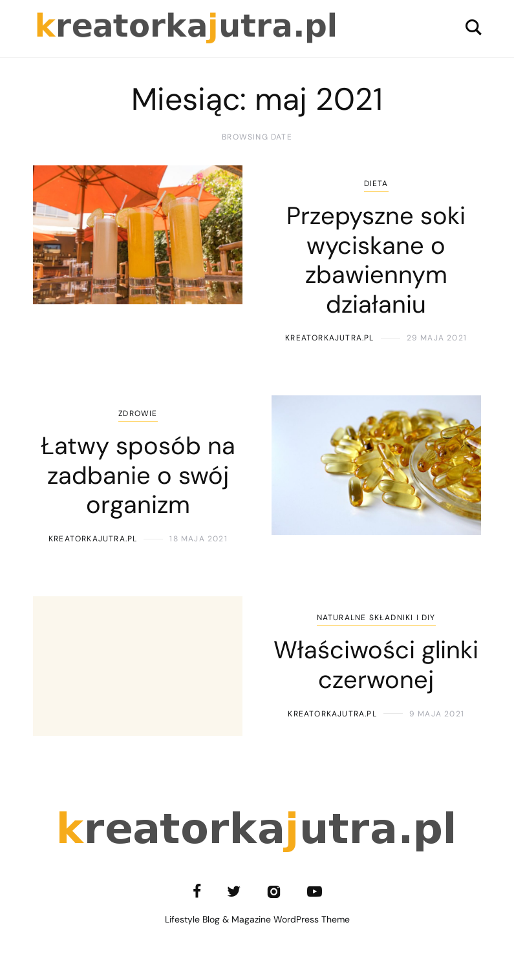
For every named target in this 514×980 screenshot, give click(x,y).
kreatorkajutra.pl (329, 338)
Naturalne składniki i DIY (376, 618)
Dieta (376, 183)
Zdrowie (138, 413)
